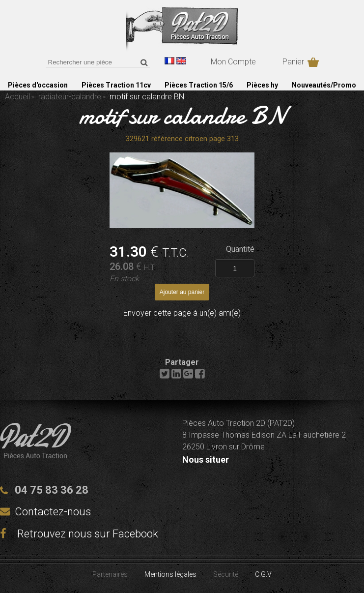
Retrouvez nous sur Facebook (79, 534)
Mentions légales (170, 574)
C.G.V (263, 574)
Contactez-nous (53, 512)
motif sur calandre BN (182, 116)
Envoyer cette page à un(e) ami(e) (182, 313)
